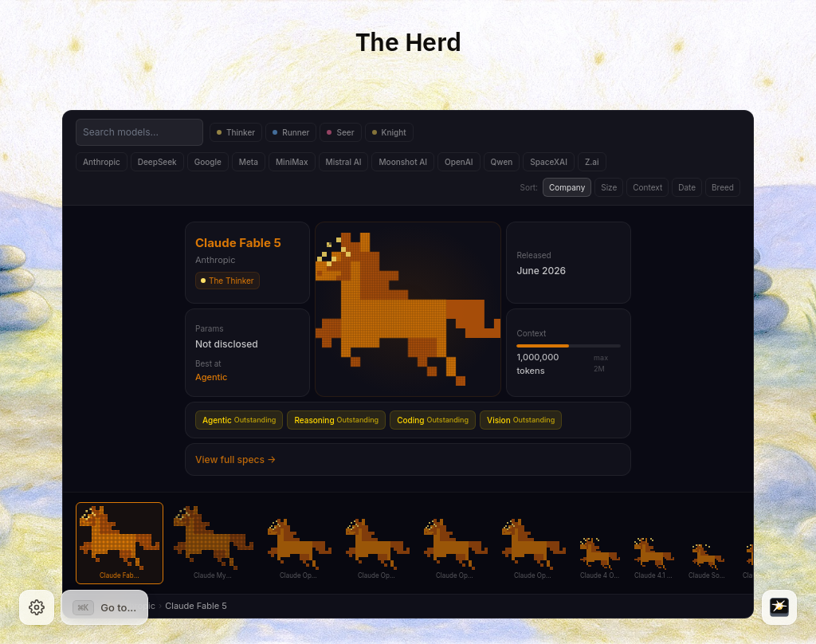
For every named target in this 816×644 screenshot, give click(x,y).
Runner (291, 132)
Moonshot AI (403, 162)
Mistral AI (344, 162)
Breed (723, 187)
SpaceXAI (549, 162)
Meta (249, 162)
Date (687, 187)
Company (567, 187)
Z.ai (592, 162)
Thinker (236, 132)
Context (647, 187)
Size (609, 187)
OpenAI (459, 162)
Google (208, 162)
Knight (389, 132)
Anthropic (102, 162)
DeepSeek (157, 162)
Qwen (502, 162)
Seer (340, 132)
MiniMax (292, 162)
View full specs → (236, 459)
